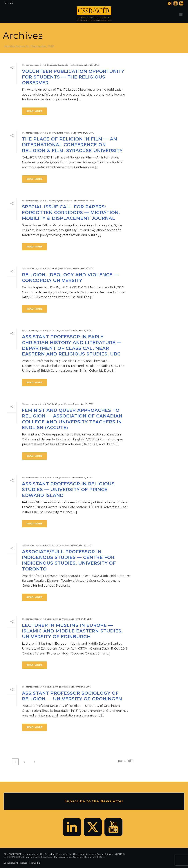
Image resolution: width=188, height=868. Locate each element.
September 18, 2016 (81, 619)
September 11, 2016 (81, 687)
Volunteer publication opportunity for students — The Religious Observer (73, 77)
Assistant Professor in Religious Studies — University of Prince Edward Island (68, 489)
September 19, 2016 (83, 268)
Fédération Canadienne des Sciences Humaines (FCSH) (73, 857)
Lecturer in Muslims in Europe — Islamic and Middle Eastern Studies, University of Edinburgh (72, 631)
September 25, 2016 (88, 65)
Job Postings (54, 330)
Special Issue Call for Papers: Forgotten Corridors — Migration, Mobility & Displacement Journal (71, 213)
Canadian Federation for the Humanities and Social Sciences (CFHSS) (85, 854)
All (44, 65)
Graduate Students (57, 65)
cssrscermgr (32, 65)
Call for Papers (55, 133)
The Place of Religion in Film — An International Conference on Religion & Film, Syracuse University (72, 145)
